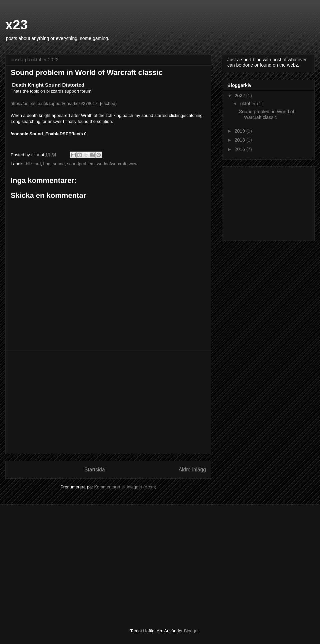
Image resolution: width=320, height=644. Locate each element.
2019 (240, 131)
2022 (240, 96)
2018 (240, 140)
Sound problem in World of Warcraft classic (267, 114)
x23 (16, 25)
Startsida (95, 470)
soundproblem (81, 164)
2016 (240, 149)
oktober (248, 104)
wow (133, 164)
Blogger (191, 631)
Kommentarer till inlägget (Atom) (125, 487)
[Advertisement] (108, 402)
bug (47, 164)
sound (59, 164)
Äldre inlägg (192, 470)
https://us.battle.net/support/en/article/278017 (54, 103)
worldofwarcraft (112, 164)
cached (108, 103)
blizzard (33, 164)
